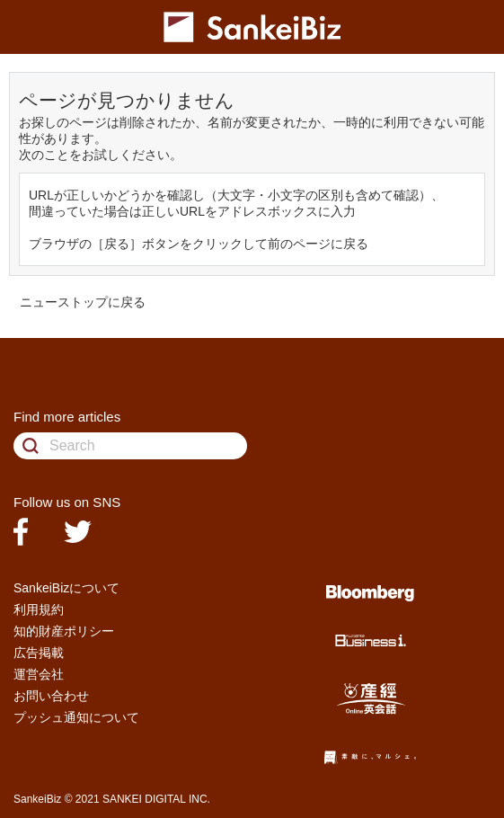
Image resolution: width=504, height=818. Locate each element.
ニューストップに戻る (83, 302)
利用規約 (39, 609)
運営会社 (39, 674)
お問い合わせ (51, 696)
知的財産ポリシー (64, 631)
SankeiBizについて (66, 588)
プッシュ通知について (76, 717)
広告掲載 (39, 653)
